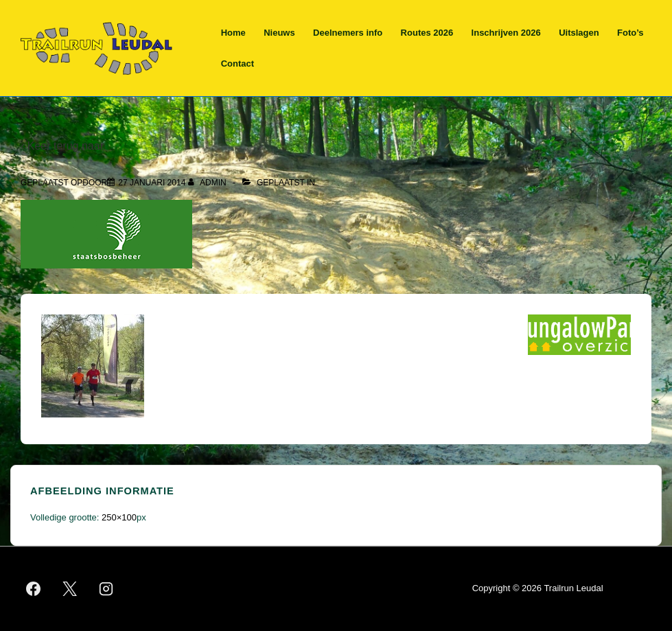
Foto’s (630, 33)
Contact (237, 64)
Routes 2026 (427, 33)
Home (233, 33)
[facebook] (34, 588)
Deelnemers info (348, 33)
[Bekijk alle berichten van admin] (208, 183)
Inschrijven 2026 (506, 33)
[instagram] (106, 588)
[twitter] (70, 588)
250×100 (119, 517)
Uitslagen (579, 33)
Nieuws (279, 33)
